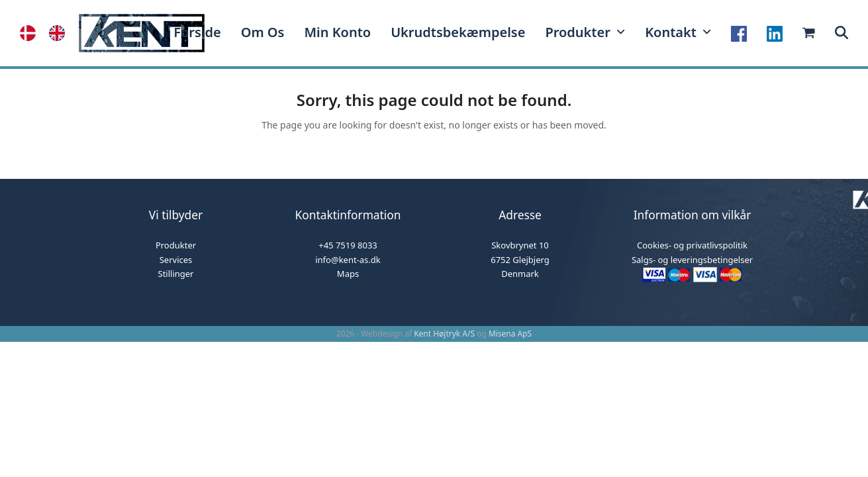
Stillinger (176, 274)
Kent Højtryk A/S (444, 334)
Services (176, 260)
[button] (842, 33)
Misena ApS (510, 334)
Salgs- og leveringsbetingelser (692, 260)
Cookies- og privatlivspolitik (692, 245)
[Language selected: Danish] (49, 33)
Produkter (176, 245)
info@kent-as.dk (348, 260)
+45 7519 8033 (348, 245)
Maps (348, 274)
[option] (60, 33)
